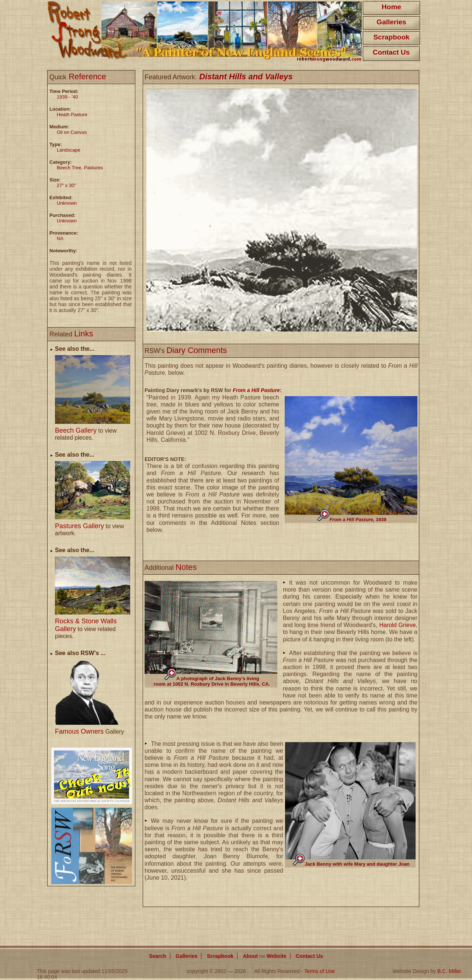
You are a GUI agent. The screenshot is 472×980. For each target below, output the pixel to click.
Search (158, 956)
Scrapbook (391, 37)
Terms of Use (320, 971)
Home (391, 7)
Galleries (391, 22)
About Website (265, 956)
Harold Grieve (397, 625)
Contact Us (391, 52)
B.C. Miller (449, 971)
